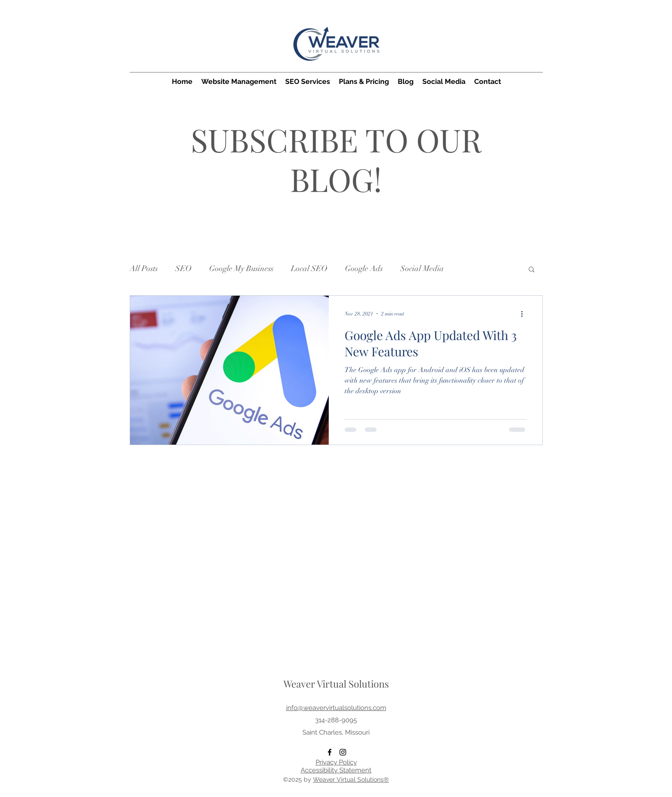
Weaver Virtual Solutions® (351, 779)
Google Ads (364, 268)
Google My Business (241, 268)
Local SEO (309, 268)
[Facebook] (330, 752)
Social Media (422, 268)
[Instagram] (343, 752)
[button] (532, 270)
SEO (183, 268)
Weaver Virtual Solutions (336, 684)
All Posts (144, 268)
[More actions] (525, 314)
